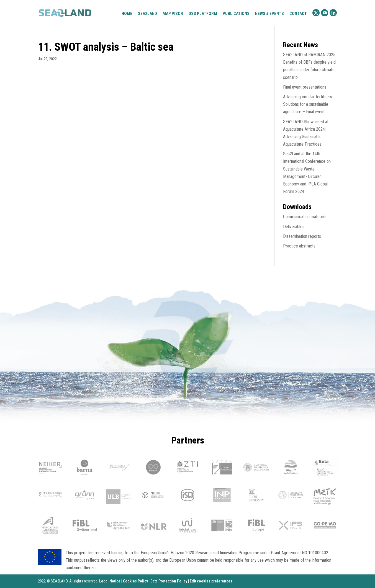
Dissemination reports (302, 236)
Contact (298, 14)
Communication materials (305, 217)
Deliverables (294, 227)
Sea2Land (147, 14)
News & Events (269, 14)
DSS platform (203, 14)
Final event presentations (305, 87)
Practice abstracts (299, 246)
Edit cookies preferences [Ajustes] (211, 581)
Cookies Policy (135, 581)
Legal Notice (110, 581)
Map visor (173, 14)
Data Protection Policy (169, 581)
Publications (236, 14)
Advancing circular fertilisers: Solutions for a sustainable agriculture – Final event (308, 104)
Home (127, 14)
